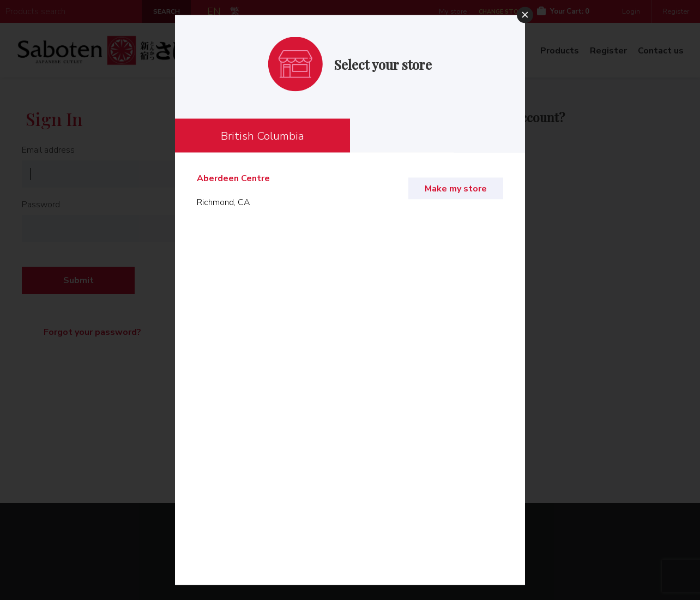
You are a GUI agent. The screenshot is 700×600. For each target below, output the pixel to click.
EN (214, 11)
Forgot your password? (92, 332)
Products (560, 51)
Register (676, 11)
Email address (48, 150)
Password (41, 205)
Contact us (661, 51)
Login (631, 11)
